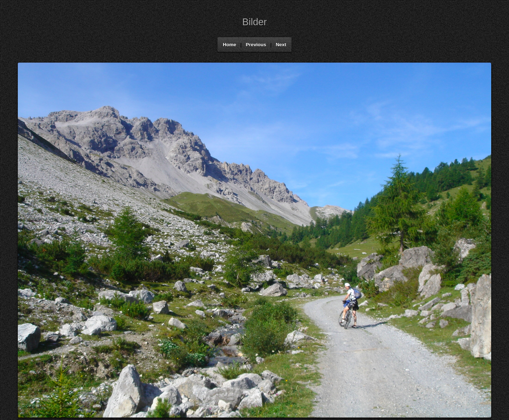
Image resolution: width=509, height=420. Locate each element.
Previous (256, 45)
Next (281, 45)
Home (230, 45)
